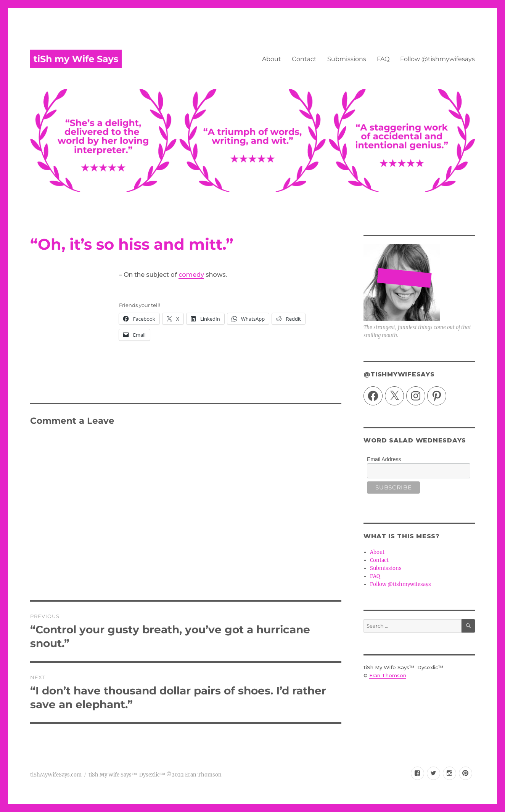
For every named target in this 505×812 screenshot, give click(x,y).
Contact (304, 59)
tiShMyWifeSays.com (56, 775)
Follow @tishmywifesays (437, 59)
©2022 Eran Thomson (193, 775)
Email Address (384, 459)
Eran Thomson (388, 675)
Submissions (347, 59)
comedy (191, 275)
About (272, 59)
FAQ (383, 59)
